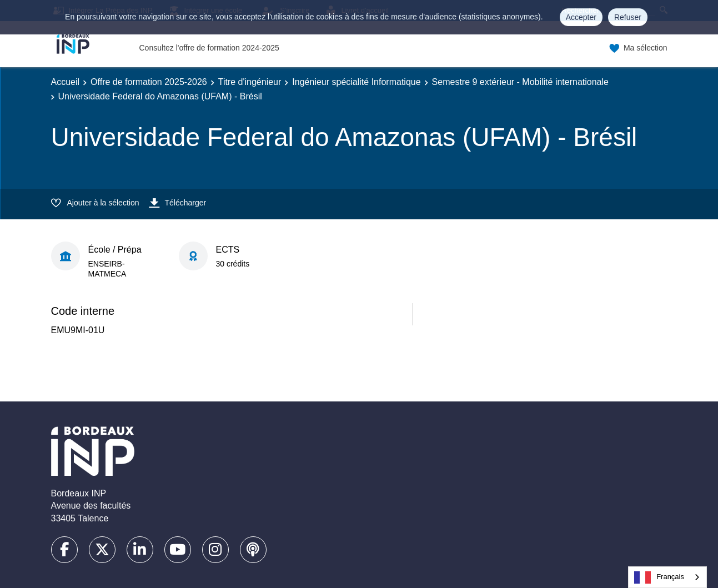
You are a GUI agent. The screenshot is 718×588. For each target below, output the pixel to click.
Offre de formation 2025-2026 (149, 82)
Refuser (628, 17)
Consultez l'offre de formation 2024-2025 (209, 48)
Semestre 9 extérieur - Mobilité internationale (520, 82)
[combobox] (667, 577)
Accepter (581, 17)
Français (659, 577)
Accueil (66, 82)
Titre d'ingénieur (250, 82)
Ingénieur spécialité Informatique (356, 82)
